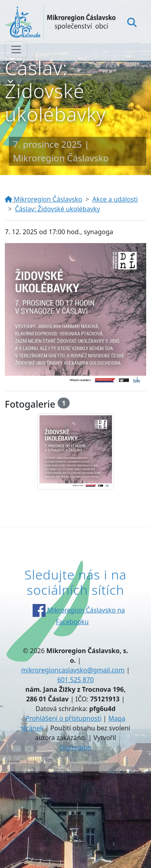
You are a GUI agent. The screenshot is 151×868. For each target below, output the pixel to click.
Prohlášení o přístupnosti (64, 718)
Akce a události (115, 199)
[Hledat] (132, 22)
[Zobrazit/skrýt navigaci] (16, 49)
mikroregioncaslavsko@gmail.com (73, 670)
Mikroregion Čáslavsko (43, 199)
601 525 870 (75, 680)
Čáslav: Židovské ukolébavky (57, 209)
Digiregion (75, 747)
